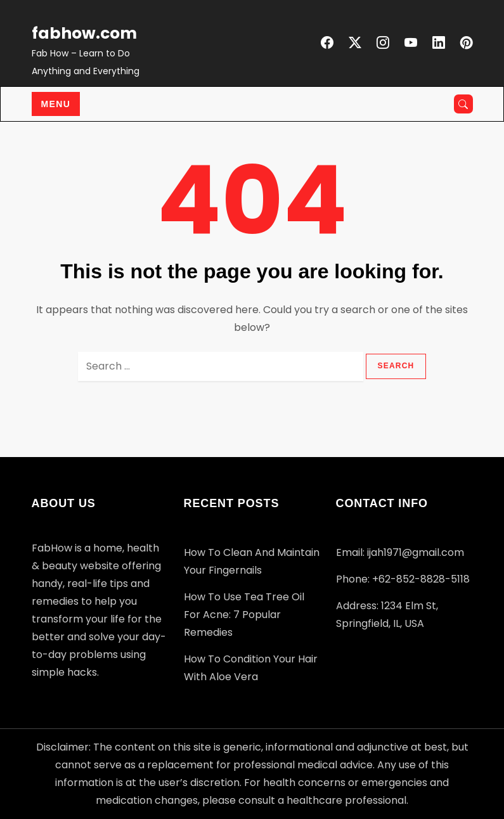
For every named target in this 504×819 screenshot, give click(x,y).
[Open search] (463, 104)
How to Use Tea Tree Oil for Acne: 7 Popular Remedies (244, 615)
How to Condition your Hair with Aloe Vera (251, 668)
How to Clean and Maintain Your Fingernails (252, 561)
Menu (56, 104)
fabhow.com (84, 33)
